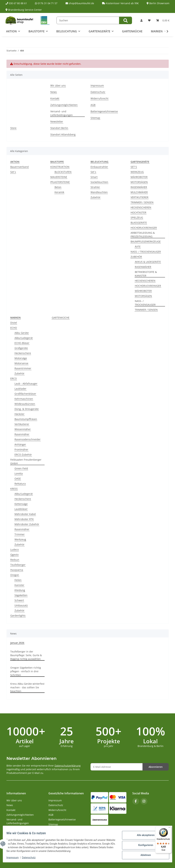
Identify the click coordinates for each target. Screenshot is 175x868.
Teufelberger (18, 565)
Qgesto (14, 555)
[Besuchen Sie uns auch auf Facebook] (136, 801)
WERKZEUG (137, 172)
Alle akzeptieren (143, 836)
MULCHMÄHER (139, 192)
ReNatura (20, 484)
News (54, 92)
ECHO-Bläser (22, 343)
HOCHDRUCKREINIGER (144, 228)
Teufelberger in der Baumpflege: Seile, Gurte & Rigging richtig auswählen (26, 655)
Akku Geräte (22, 333)
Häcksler (19, 414)
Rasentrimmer (23, 368)
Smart (94, 177)
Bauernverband (19, 167)
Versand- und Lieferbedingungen (62, 113)
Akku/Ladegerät (24, 338)
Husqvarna (17, 570)
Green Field (21, 468)
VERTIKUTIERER (140, 197)
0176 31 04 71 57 (46, 3)
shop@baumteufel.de (80, 3)
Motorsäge (21, 358)
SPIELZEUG (137, 218)
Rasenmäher (22, 434)
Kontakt (55, 98)
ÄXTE (138, 247)
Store (13, 128)
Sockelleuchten (99, 182)
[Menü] (169, 828)
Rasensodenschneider (28, 439)
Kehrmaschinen (24, 399)
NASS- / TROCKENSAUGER (146, 252)
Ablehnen (143, 854)
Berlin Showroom (158, 3)
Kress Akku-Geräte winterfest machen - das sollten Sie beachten (27, 687)
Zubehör (96, 197)
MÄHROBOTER (139, 177)
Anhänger (20, 444)
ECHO (14, 328)
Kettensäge (21, 504)
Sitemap (95, 118)
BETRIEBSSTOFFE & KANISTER (146, 274)
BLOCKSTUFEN (63, 172)
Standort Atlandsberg (63, 134)
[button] (141, 20)
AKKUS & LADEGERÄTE (148, 262)
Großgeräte (21, 348)
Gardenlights (18, 615)
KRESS (14, 489)
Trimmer (20, 534)
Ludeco (15, 550)
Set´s (13, 172)
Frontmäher (21, 449)
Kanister (19, 585)
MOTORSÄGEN (139, 182)
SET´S (134, 167)
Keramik (59, 192)
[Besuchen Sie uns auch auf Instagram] (144, 801)
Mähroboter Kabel (25, 514)
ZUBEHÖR (136, 257)
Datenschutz (31, 858)
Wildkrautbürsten (25, 404)
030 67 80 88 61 (16, 3)
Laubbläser (21, 509)
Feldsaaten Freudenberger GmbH (26, 461)
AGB (93, 105)
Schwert (19, 600)
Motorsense (21, 363)
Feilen (18, 580)
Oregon (15, 575)
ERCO (14, 378)
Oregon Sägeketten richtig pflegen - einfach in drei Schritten (26, 671)
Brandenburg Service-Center (24, 10)
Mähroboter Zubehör (27, 524)
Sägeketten (21, 595)
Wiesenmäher (23, 429)
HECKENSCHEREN (141, 207)
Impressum (15, 858)
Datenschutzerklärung (68, 766)
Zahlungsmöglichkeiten (64, 105)
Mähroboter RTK (24, 519)
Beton (58, 187)
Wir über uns (58, 85)
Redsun (15, 560)
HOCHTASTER (138, 212)
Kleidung (20, 590)
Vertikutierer (22, 424)
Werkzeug (20, 539)
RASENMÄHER (139, 187)
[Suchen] (88, 20)
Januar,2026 (17, 643)
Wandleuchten (99, 192)
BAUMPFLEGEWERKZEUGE (146, 241)
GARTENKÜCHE (61, 318)
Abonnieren (156, 767)
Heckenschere (23, 353)
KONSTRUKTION (60, 167)
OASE (18, 479)
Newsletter (57, 121)
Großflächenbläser (25, 394)
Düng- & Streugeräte (27, 409)
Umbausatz (21, 605)
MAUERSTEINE (59, 177)
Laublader (20, 389)
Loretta (19, 473)
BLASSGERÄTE (139, 223)
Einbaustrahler (99, 167)
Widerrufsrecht (99, 98)
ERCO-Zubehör (23, 455)
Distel (14, 323)
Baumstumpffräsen (26, 419)
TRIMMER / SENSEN (142, 202)
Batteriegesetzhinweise (104, 111)
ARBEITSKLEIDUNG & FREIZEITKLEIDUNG (143, 235)
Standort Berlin (59, 128)
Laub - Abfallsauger (26, 384)
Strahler (95, 187)
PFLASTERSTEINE (60, 182)
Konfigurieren (143, 845)
